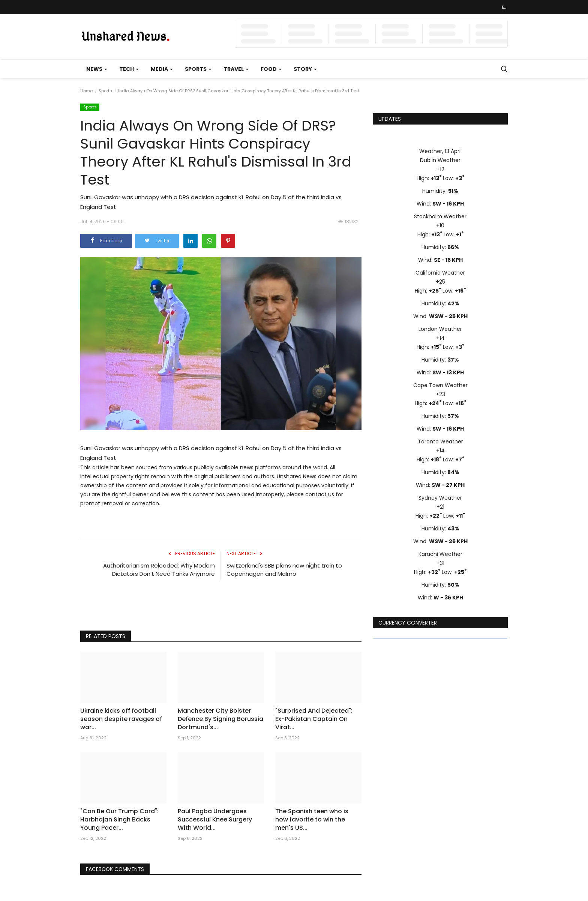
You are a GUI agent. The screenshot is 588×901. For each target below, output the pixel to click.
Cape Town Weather (440, 385)
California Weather (440, 273)
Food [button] (271, 69)
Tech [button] (129, 69)
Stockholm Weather (440, 216)
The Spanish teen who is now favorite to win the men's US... (312, 820)
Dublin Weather (440, 160)
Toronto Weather (440, 441)
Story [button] (305, 69)
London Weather (440, 329)
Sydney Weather (440, 498)
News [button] (97, 69)
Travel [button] (236, 69)
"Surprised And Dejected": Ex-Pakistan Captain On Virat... (314, 719)
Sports (105, 91)
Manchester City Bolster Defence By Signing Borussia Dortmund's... (220, 719)
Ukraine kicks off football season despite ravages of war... (121, 719)
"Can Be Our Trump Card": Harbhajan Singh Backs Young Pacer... (119, 820)
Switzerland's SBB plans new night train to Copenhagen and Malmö (284, 570)
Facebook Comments (115, 869)
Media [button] (162, 69)
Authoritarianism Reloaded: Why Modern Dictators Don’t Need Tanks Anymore (159, 570)
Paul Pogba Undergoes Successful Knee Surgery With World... (215, 820)
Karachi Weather (440, 554)
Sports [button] (198, 69)
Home (86, 91)
